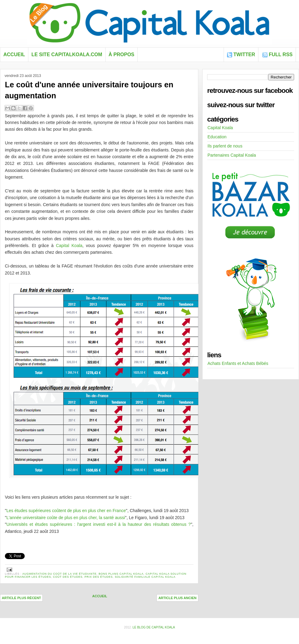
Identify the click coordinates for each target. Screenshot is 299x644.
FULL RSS (281, 55)
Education (217, 137)
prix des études (99, 577)
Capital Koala (69, 246)
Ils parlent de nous (225, 146)
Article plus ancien (177, 598)
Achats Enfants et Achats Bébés (238, 363)
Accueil (14, 55)
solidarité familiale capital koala (145, 577)
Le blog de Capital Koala (154, 627)
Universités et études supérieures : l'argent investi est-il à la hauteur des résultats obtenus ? (99, 524)
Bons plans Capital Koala (121, 574)
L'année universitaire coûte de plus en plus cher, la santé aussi (66, 518)
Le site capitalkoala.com (67, 55)
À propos (121, 55)
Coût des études (68, 577)
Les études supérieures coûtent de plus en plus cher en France (66, 511)
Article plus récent (21, 598)
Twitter (244, 55)
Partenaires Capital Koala (232, 155)
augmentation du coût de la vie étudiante (59, 574)
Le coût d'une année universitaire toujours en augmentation (89, 90)
